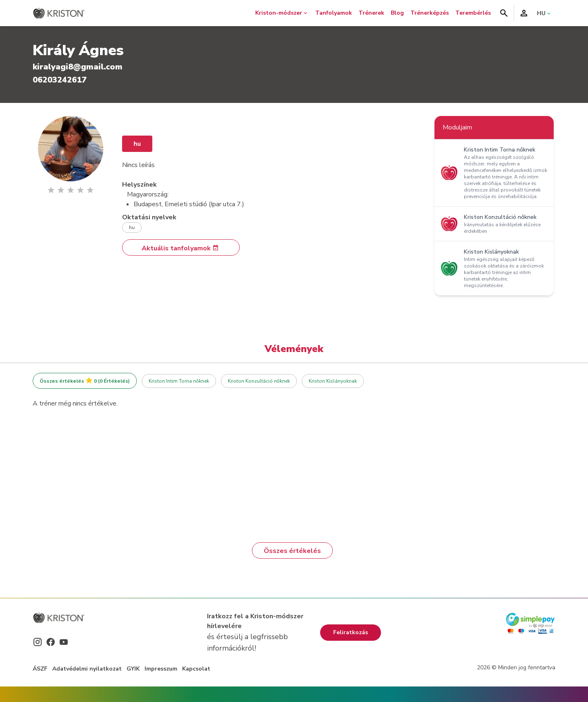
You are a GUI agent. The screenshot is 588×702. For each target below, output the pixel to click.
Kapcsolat (196, 669)
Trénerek (371, 13)
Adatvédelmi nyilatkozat (87, 669)
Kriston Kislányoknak (333, 381)
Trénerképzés (430, 13)
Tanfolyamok (334, 13)
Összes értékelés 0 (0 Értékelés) (85, 381)
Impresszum (161, 669)
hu (137, 144)
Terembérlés (473, 13)
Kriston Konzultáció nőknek (259, 381)
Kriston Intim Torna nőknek (179, 381)
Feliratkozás (351, 632)
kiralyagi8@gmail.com (78, 67)
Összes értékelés (292, 551)
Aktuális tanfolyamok (180, 248)
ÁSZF (40, 669)
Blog (397, 13)
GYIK (133, 669)
